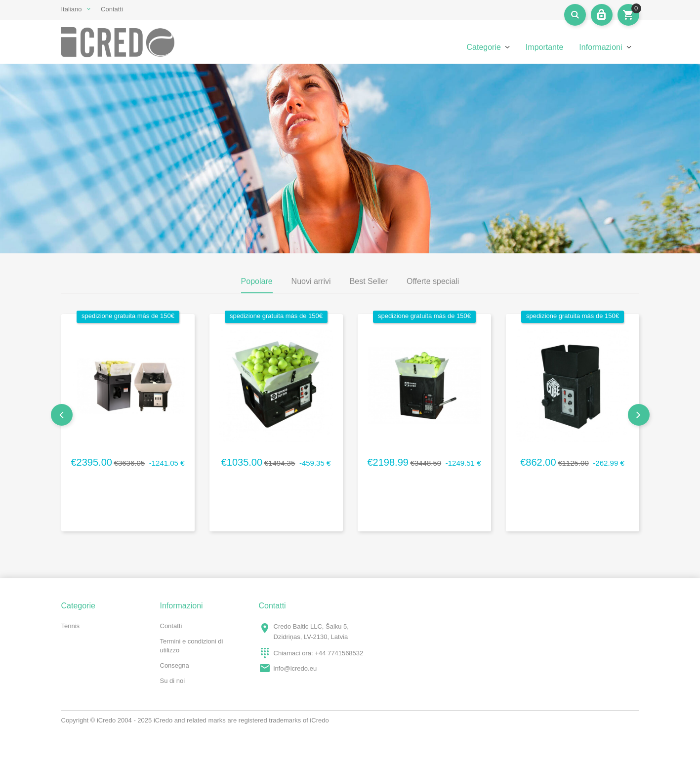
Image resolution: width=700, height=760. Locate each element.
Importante (544, 47)
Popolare (257, 281)
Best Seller (369, 281)
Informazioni (600, 47)
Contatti (112, 9)
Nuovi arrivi (311, 281)
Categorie (483, 47)
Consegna (175, 665)
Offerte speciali (433, 281)
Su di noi (173, 681)
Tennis (71, 626)
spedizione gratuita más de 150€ (128, 316)
